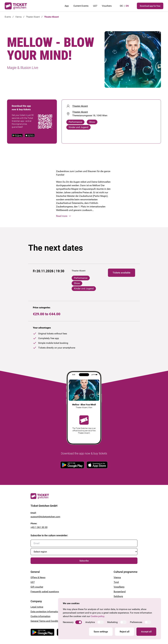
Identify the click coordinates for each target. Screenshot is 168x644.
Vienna (18, 17)
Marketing (112, 622)
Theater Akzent (33, 17)
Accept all (146, 632)
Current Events (81, 6)
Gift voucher (37, 587)
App (67, 6)
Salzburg (118, 596)
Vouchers (107, 6)
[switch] (79, 622)
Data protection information (45, 612)
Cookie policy (97, 616)
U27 (95, 6)
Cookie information (40, 616)
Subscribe (84, 561)
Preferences (136, 622)
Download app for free (150, 6)
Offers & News (38, 577)
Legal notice (37, 607)
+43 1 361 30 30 (39, 527)
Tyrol (116, 582)
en (127, 6)
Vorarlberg (119, 587)
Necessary (68, 622)
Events (8, 17)
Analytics (90, 622)
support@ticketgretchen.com (45, 517)
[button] (84, 216)
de (121, 6)
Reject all (125, 632)
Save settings (101, 632)
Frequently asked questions (45, 592)
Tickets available (122, 273)
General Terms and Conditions (46, 621)
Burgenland (120, 592)
